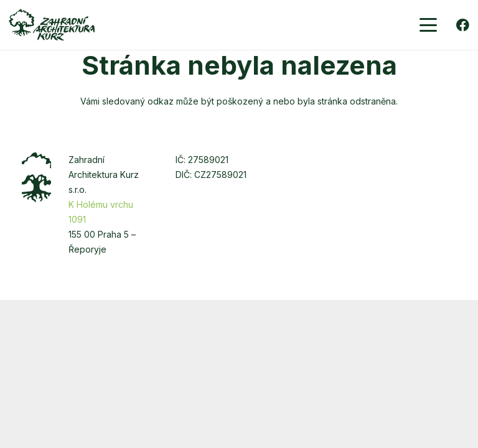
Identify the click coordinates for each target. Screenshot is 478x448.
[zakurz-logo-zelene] (52, 25)
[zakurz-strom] (36, 177)
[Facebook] (463, 25)
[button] (428, 25)
